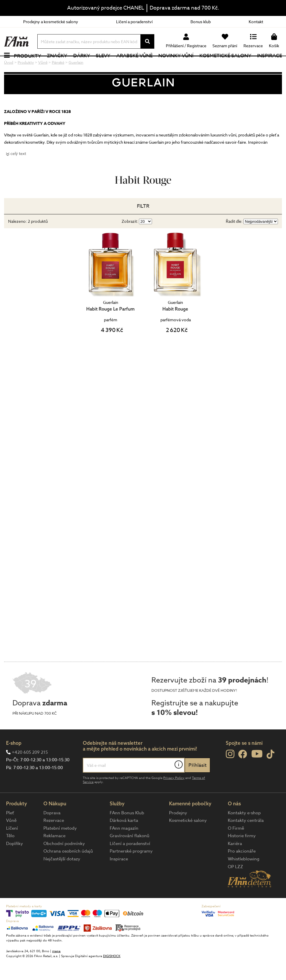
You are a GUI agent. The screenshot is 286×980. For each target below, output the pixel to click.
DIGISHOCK (112, 975)
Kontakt (256, 22)
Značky (56, 65)
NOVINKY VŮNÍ (180, 65)
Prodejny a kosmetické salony (51, 22)
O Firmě (236, 846)
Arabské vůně (139, 65)
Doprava (52, 831)
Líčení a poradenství (134, 22)
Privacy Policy (174, 796)
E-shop (14, 761)
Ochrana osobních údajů (68, 870)
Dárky (82, 65)
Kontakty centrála (246, 839)
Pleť (10, 831)
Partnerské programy (131, 870)
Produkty (25, 66)
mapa (56, 970)
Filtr (143, 225)
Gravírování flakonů (130, 854)
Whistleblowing (244, 877)
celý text (18, 172)
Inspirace (271, 65)
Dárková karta (124, 839)
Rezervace (54, 839)
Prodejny (178, 831)
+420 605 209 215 (30, 771)
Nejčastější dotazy (62, 877)
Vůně (11, 839)
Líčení (12, 846)
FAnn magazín (124, 846)
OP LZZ (235, 885)
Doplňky (14, 862)
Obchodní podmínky (64, 862)
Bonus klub (201, 22)
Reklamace (54, 854)
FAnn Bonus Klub (127, 831)
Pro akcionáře (242, 870)
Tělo (10, 854)
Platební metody (60, 846)
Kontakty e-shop (244, 831)
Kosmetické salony (228, 65)
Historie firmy (242, 854)
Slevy (107, 65)
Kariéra (235, 862)
